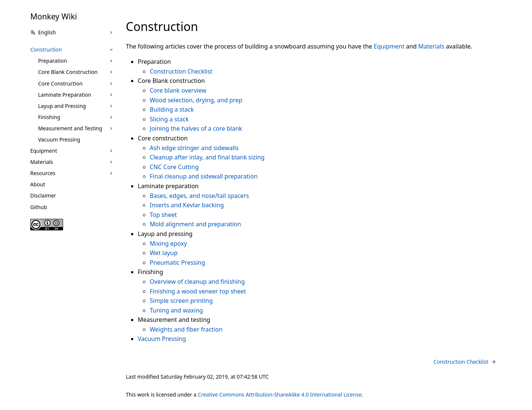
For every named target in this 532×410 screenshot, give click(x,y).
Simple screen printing (181, 301)
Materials (42, 162)
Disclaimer (43, 195)
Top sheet (163, 215)
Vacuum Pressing (59, 139)
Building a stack (172, 109)
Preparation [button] (52, 61)
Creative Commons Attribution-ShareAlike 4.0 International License (280, 395)
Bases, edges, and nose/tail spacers (199, 196)
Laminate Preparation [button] (65, 95)
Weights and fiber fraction (186, 329)
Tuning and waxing (176, 310)
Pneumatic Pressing (177, 263)
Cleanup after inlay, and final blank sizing (207, 157)
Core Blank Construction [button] (68, 72)
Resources (43, 173)
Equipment (44, 151)
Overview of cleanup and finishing (197, 282)
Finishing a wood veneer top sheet (198, 291)
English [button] (43, 32)
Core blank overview (178, 90)
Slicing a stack (169, 119)
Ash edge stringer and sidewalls (194, 148)
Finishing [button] (49, 117)
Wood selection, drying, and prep (196, 100)
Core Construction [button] (60, 83)
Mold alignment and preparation (195, 224)
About (38, 184)
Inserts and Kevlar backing (187, 205)
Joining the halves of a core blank (196, 128)
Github (39, 207)
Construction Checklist (181, 71)
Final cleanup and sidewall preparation (204, 176)
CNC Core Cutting (174, 167)
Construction (46, 49)
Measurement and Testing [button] (70, 128)
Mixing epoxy (168, 243)
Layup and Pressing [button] (62, 106)
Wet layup (164, 253)
